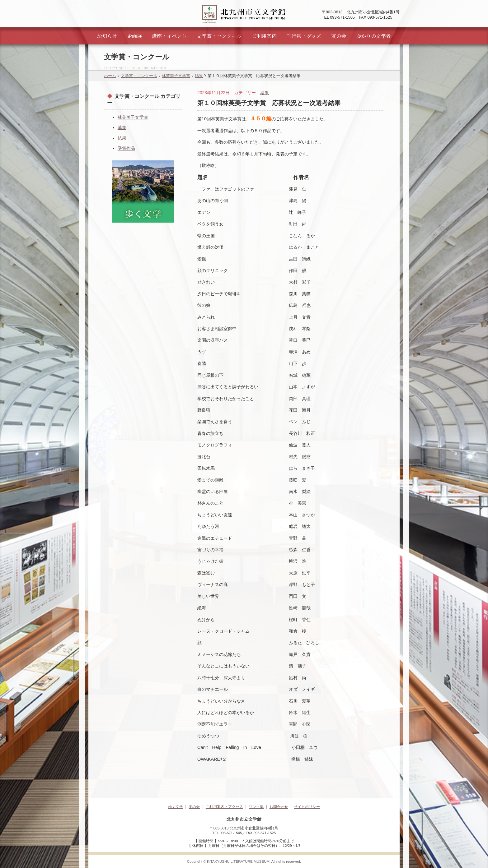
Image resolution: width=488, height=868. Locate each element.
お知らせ (107, 36)
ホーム (110, 76)
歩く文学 (176, 807)
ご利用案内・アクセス (224, 807)
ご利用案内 (264, 36)
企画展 (134, 36)
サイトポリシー (307, 807)
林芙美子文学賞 (176, 76)
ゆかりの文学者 (373, 36)
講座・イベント (169, 36)
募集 (122, 127)
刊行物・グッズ (304, 36)
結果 (199, 76)
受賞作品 (126, 148)
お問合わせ (279, 807)
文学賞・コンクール (219, 36)
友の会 (339, 36)
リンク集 (256, 807)
